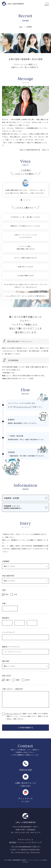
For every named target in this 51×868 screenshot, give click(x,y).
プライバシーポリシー (13, 714)
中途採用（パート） (13, 507)
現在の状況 (7, 676)
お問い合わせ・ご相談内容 (13, 689)
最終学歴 (6, 661)
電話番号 (6, 618)
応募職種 (6, 561)
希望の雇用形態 (8, 576)
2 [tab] (24, 200)
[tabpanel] (26, 190)
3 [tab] (27, 200)
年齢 (4, 603)
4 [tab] (30, 200)
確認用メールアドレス (11, 647)
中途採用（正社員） (12, 498)
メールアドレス (8, 632)
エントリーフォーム (23, 407)
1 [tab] (21, 200)
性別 (4, 590)
